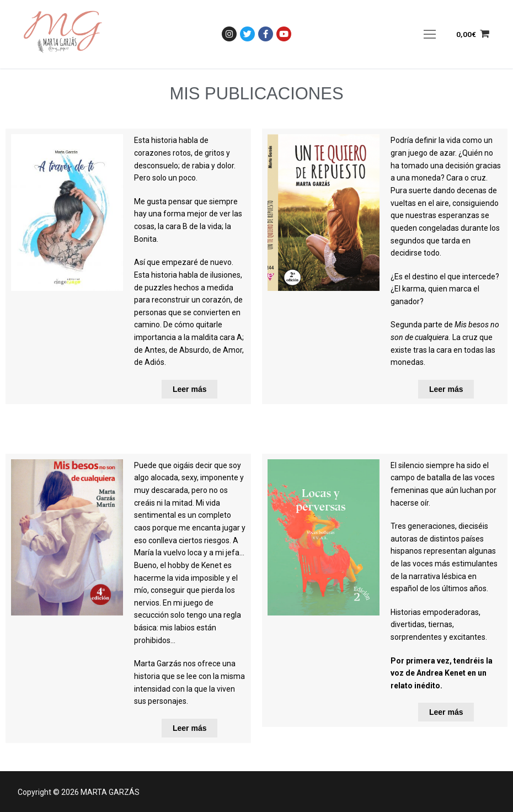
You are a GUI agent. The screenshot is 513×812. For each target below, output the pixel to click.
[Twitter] (247, 34)
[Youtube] (284, 34)
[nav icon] (430, 34)
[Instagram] (229, 34)
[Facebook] (266, 34)
